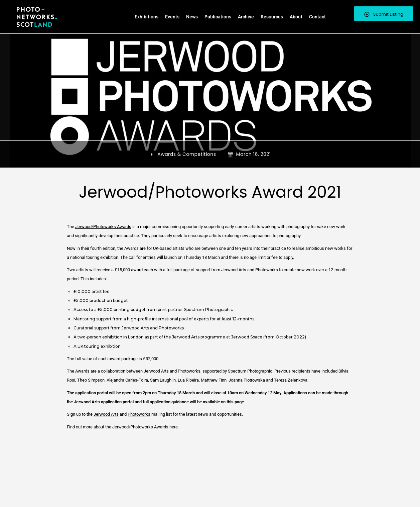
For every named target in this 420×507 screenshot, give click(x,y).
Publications (218, 17)
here (174, 427)
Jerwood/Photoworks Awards (103, 227)
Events (172, 17)
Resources (272, 17)
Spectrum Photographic (250, 371)
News (192, 17)
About (296, 17)
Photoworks (189, 371)
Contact (317, 17)
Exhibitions (147, 17)
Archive (246, 17)
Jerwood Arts (106, 414)
